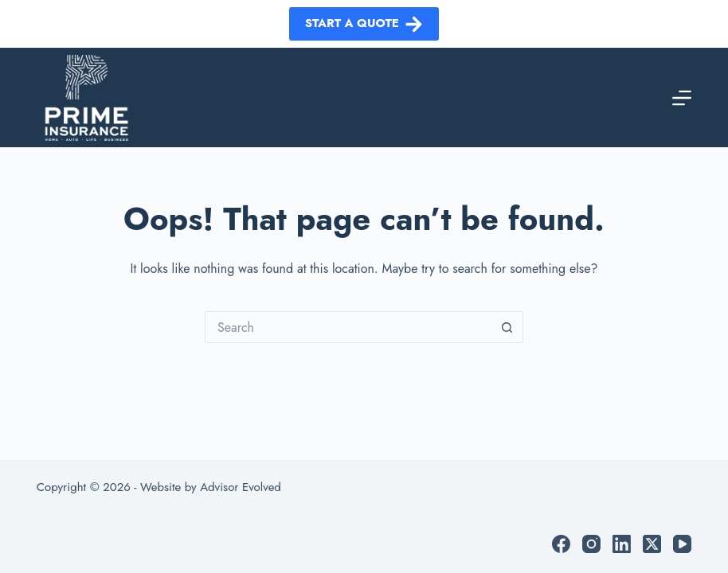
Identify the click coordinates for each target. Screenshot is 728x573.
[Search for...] (348, 327)
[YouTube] (682, 544)
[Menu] (682, 98)
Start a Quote (364, 23)
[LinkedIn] (622, 544)
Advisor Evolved (241, 487)
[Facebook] (561, 544)
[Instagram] (591, 544)
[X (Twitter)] (652, 544)
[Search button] (507, 327)
